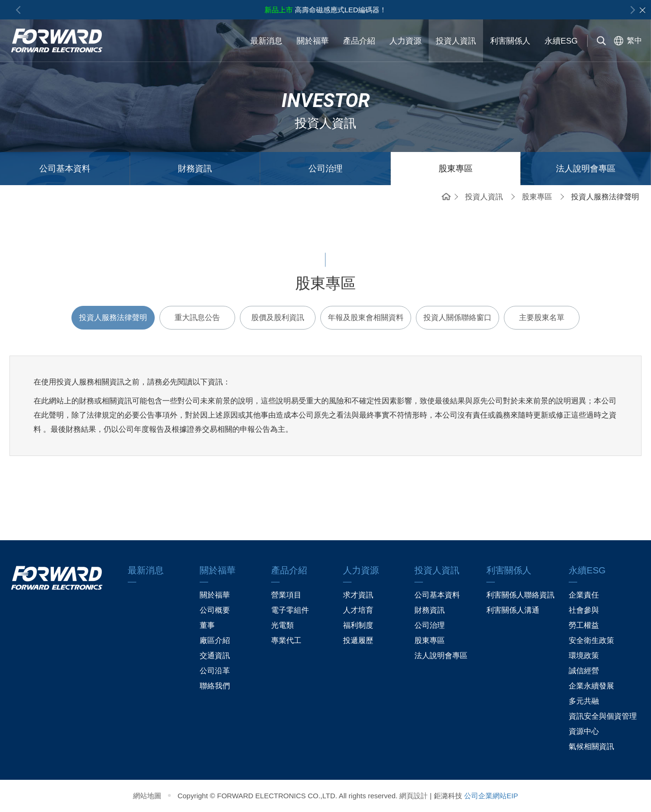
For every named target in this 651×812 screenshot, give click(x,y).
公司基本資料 (65, 169)
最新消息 (266, 41)
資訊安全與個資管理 (603, 716)
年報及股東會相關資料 (366, 317)
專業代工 (286, 640)
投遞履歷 (358, 640)
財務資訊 (195, 169)
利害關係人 (510, 40)
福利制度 (358, 625)
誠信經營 (584, 671)
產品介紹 (359, 41)
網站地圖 (147, 796)
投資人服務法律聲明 (113, 317)
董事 (207, 625)
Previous (20, 10)
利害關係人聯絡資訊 (520, 595)
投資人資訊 (456, 41)
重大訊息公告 (197, 317)
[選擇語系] (626, 41)
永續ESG (561, 40)
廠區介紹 (215, 640)
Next (631, 10)
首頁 (446, 196)
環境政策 (584, 656)
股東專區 (456, 169)
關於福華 (313, 41)
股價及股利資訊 (278, 317)
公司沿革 (215, 671)
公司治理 (325, 169)
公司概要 (215, 610)
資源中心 (584, 731)
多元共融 (584, 701)
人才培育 (358, 610)
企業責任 (584, 595)
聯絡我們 (215, 686)
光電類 (282, 625)
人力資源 (405, 41)
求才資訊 (358, 595)
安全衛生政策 (591, 640)
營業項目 (286, 595)
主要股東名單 (542, 317)
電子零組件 (290, 610)
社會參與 (584, 610)
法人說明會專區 (586, 169)
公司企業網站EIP (491, 796)
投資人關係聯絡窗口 (457, 317)
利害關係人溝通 (513, 610)
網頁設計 (413, 796)
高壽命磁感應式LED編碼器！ (325, 10)
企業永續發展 (591, 686)
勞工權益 (584, 625)
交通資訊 (215, 656)
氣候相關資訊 (591, 746)
